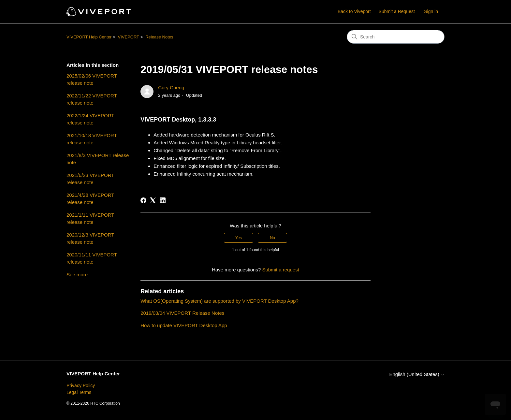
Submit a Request (397, 11)
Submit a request (280, 270)
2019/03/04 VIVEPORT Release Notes (182, 313)
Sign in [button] (431, 11)
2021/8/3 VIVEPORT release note (98, 159)
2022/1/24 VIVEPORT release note (90, 119)
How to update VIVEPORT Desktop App (184, 325)
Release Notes (159, 37)
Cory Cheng (171, 87)
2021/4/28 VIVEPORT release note (90, 199)
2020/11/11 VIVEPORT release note (92, 258)
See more (77, 275)
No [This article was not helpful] (272, 238)
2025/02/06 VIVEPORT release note (92, 80)
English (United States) (417, 374)
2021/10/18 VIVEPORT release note (92, 139)
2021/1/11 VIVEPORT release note (90, 219)
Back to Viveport (354, 11)
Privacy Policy (81, 385)
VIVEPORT (128, 37)
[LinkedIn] (163, 200)
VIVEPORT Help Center (89, 37)
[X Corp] (153, 200)
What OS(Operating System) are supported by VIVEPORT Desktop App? (219, 301)
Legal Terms (79, 392)
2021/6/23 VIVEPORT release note (90, 179)
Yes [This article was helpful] (239, 238)
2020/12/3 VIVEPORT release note (90, 239)
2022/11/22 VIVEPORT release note (92, 99)
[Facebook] (143, 200)
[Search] (396, 37)
